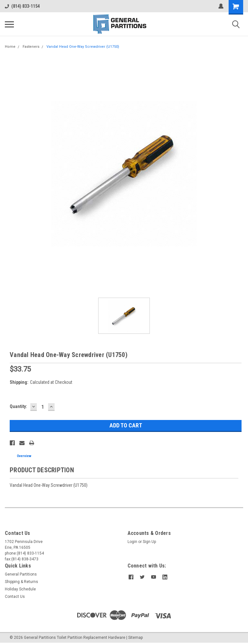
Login (132, 542)
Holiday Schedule (20, 589)
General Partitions (21, 574)
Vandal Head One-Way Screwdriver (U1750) (83, 47)
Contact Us (15, 597)
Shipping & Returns (21, 582)
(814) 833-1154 (22, 6)
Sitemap (135, 638)
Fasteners (31, 47)
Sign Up (149, 542)
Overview (24, 456)
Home (10, 47)
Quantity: (18, 406)
